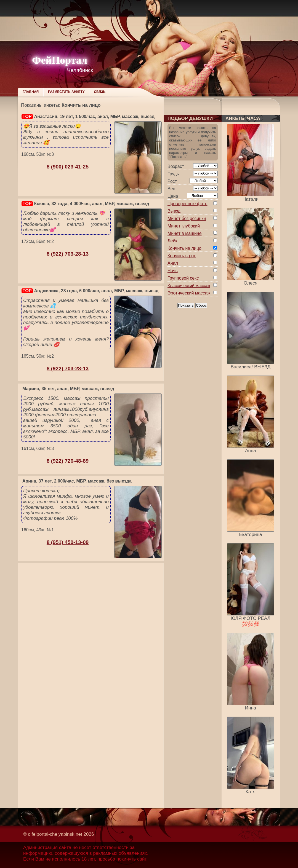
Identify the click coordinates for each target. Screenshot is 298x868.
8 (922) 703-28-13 (68, 254)
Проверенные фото (187, 204)
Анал (173, 263)
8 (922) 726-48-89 (68, 461)
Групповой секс (183, 278)
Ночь (173, 271)
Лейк (172, 241)
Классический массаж (189, 286)
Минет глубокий (184, 226)
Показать (186, 305)
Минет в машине (185, 233)
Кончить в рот (182, 256)
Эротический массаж (189, 293)
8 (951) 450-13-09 (68, 542)
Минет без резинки (187, 219)
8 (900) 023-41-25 (68, 167)
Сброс (201, 305)
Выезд (174, 211)
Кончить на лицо (184, 248)
